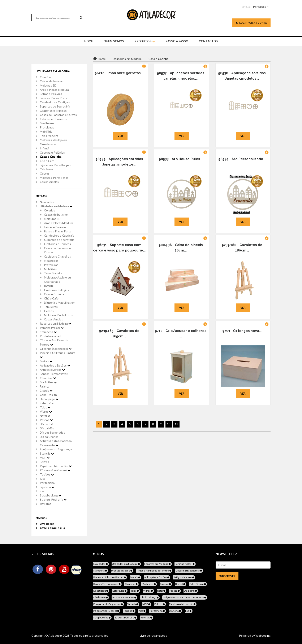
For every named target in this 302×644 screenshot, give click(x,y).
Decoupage (49, 399)
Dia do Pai (46, 424)
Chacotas (48, 378)
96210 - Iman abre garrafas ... (119, 73)
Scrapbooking (51, 495)
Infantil (45, 148)
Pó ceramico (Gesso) (55, 470)
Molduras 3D (48, 85)
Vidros (46, 411)
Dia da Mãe (47, 428)
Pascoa (46, 420)
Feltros (44, 462)
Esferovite (47, 403)
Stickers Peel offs (53, 500)
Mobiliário (46, 132)
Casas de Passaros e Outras (58, 115)
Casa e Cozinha (51, 157)
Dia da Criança (49, 437)
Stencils (47, 453)
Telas (45, 407)
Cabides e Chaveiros (53, 119)
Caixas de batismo (52, 81)
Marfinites (48, 382)
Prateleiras (47, 127)
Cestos (45, 173)
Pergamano (47, 483)
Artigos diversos (52, 370)
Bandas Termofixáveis (54, 374)
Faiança (45, 386)
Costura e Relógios (52, 152)
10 (169, 424)
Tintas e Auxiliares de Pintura (54, 342)
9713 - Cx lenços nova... (242, 331)
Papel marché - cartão (56, 466)
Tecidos (47, 474)
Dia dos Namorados (52, 432)
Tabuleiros (47, 169)
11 (176, 424)
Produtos (145, 41)
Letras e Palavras (51, 94)
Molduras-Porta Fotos (54, 178)
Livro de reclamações (153, 636)
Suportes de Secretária (55, 106)
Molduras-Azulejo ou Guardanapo (53, 142)
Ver (120, 136)
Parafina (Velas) (52, 328)
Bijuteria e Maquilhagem (55, 165)
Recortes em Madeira (56, 323)
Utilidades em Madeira (56, 206)
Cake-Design (48, 395)
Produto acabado (51, 336)
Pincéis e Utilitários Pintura (58, 355)
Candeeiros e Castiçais (55, 102)
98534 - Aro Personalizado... (242, 159)
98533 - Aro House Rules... (181, 159)
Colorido (45, 77)
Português (259, 7)
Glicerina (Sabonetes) (56, 349)
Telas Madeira (49, 136)
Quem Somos (114, 41)
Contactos (208, 41)
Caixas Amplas (49, 182)
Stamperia (48, 332)
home (89, 41)
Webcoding (263, 636)
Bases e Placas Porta (53, 98)
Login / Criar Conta (251, 23)
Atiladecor (56, 636)
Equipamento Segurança (56, 449)
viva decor (47, 524)
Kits (43, 479)
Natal (45, 416)
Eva (42, 491)
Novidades (47, 202)
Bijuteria (47, 487)
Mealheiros (47, 123)
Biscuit (46, 391)
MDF (45, 458)
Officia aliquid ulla (52, 528)
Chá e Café (47, 161)
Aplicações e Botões (55, 365)
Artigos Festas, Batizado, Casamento (56, 443)
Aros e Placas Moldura (54, 90)
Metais (46, 361)
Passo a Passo (177, 41)
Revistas (46, 504)
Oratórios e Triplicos (53, 111)
